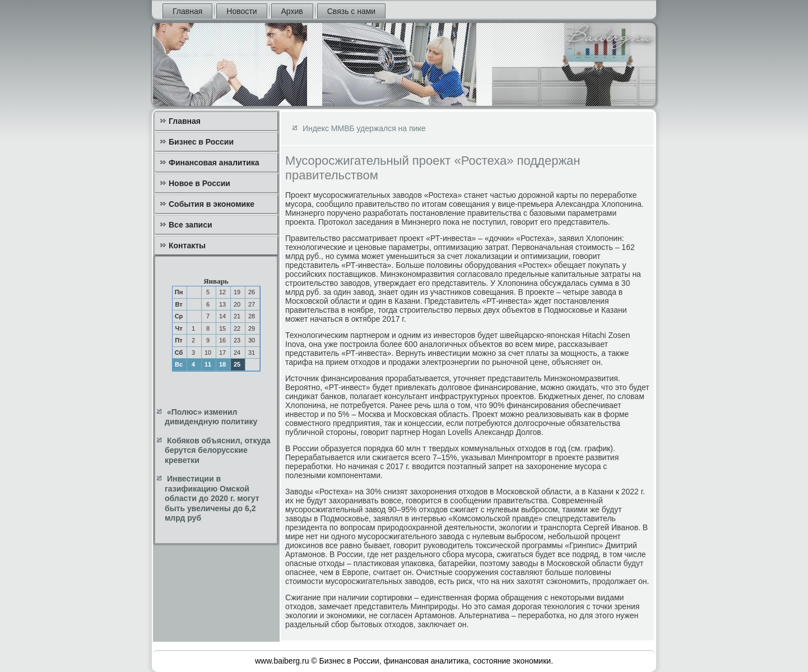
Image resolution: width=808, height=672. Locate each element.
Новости (242, 11)
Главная (187, 11)
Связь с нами (351, 11)
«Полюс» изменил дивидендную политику (211, 417)
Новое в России (199, 183)
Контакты (187, 245)
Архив (292, 11)
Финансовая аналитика (214, 163)
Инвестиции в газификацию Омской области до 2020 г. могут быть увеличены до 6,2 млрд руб (212, 498)
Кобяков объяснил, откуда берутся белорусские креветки (218, 450)
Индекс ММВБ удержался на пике (364, 128)
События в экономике (212, 204)
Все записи (191, 225)
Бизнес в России (201, 142)
